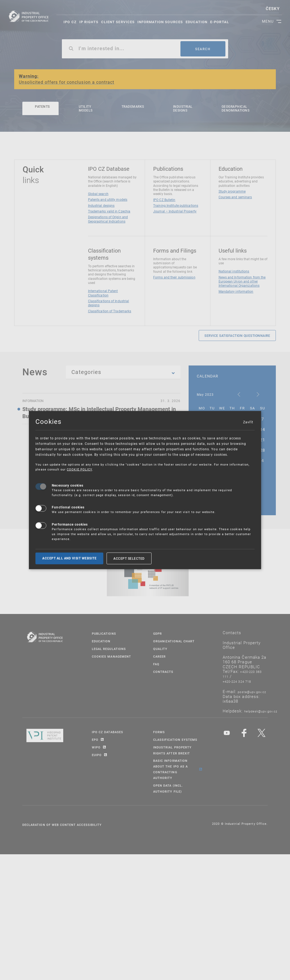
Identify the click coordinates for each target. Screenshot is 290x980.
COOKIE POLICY (79, 469)
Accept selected (129, 558)
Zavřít (248, 422)
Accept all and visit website (69, 558)
